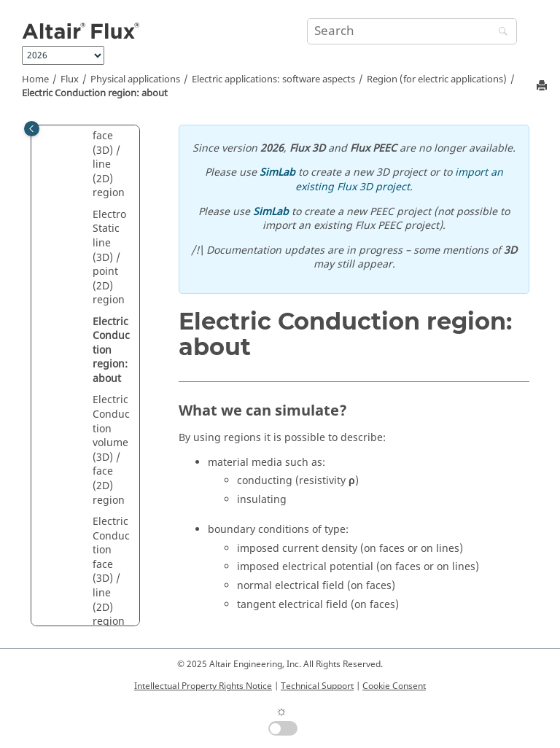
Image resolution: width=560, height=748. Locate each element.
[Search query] (412, 31)
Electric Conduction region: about (95, 93)
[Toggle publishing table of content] (32, 129)
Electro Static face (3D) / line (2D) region (109, 151)
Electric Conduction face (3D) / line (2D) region (111, 572)
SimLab (277, 172)
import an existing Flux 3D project (399, 180)
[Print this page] (543, 86)
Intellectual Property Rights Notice (203, 686)
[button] (87, 215)
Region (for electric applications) (437, 79)
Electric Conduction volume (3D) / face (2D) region (111, 450)
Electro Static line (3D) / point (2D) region (109, 258)
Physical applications (135, 79)
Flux (70, 79)
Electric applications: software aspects (273, 79)
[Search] (499, 32)
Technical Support (317, 686)
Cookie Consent (394, 686)
